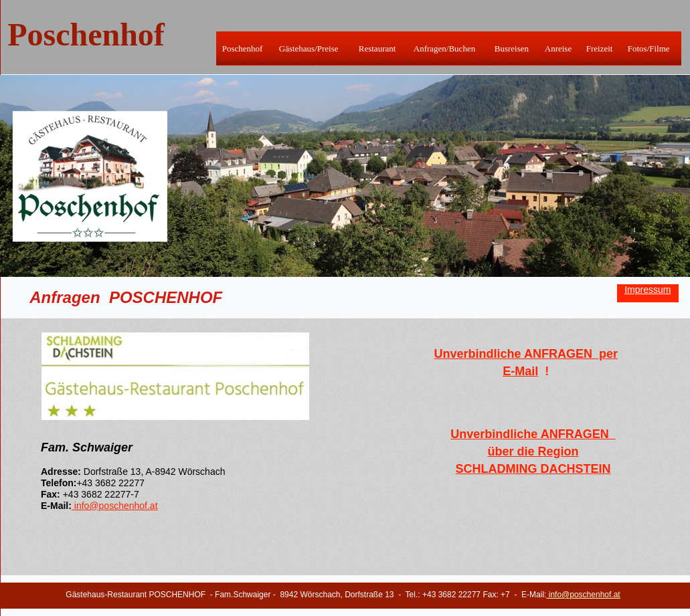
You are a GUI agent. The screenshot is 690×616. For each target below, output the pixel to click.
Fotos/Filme (649, 48)
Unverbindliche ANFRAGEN (533, 434)
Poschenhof (243, 48)
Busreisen (512, 48)
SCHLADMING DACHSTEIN (533, 469)
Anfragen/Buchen (444, 48)
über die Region (533, 451)
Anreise (558, 48)
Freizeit (600, 48)
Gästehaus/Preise (309, 48)
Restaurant (377, 48)
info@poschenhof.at (116, 506)
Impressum (648, 290)
